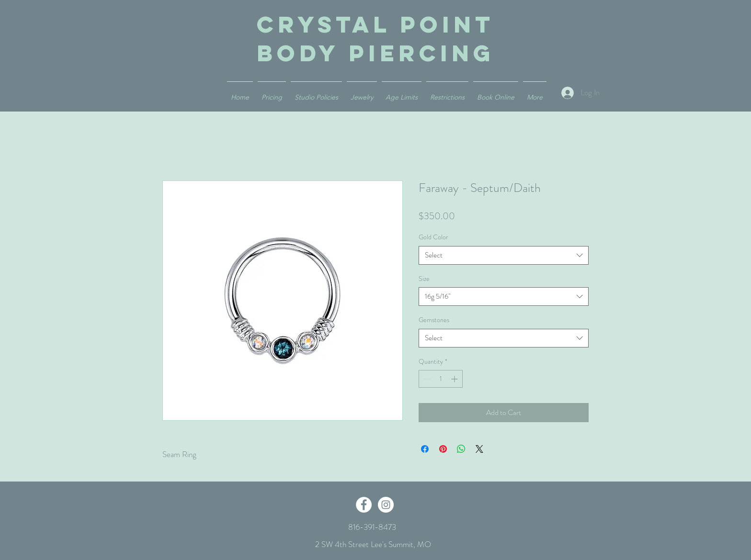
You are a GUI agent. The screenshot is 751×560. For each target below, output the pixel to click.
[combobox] (504, 255)
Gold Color (433, 237)
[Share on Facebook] (425, 449)
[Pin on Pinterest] (443, 449)
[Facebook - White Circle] (364, 505)
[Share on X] (479, 449)
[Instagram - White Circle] (386, 505)
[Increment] (455, 379)
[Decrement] (426, 379)
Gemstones (434, 320)
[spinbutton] (441, 379)
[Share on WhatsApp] (461, 449)
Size (424, 279)
